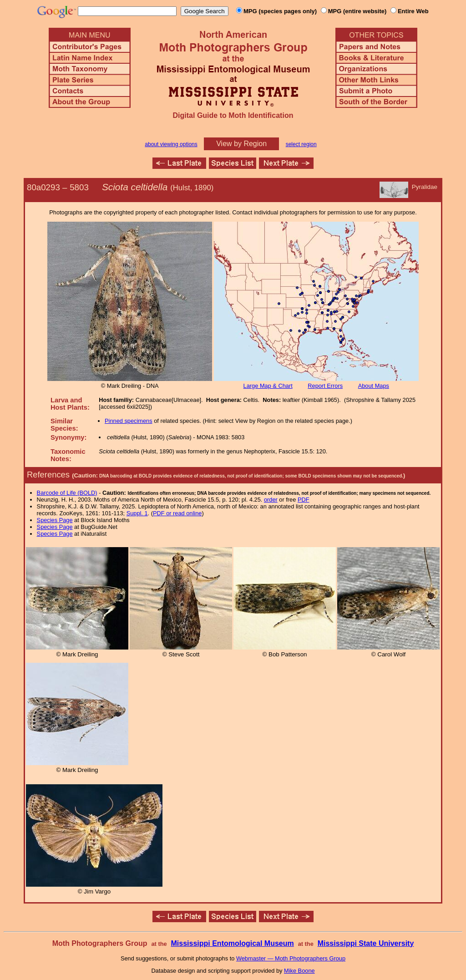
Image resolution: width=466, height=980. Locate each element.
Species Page (55, 520)
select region (301, 144)
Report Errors (325, 386)
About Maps (374, 386)
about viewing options (171, 144)
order (271, 500)
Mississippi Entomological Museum (232, 943)
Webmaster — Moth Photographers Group (291, 958)
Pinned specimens (129, 421)
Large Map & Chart (268, 386)
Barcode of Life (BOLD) (67, 493)
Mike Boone (299, 971)
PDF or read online (177, 513)
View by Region (241, 144)
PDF (304, 500)
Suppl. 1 (137, 513)
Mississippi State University (366, 943)
